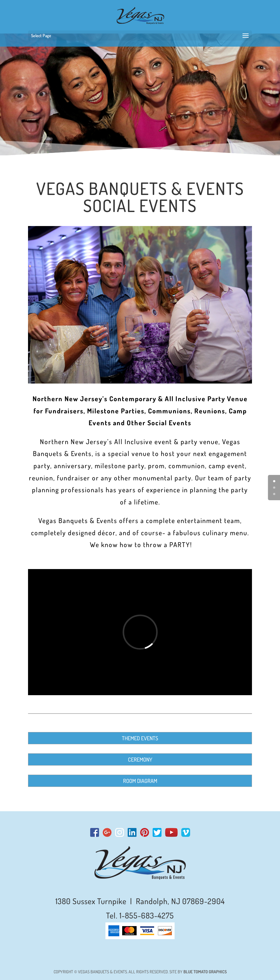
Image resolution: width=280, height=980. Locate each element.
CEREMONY (140, 759)
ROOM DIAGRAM (140, 781)
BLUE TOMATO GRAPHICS (205, 972)
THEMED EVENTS (140, 738)
